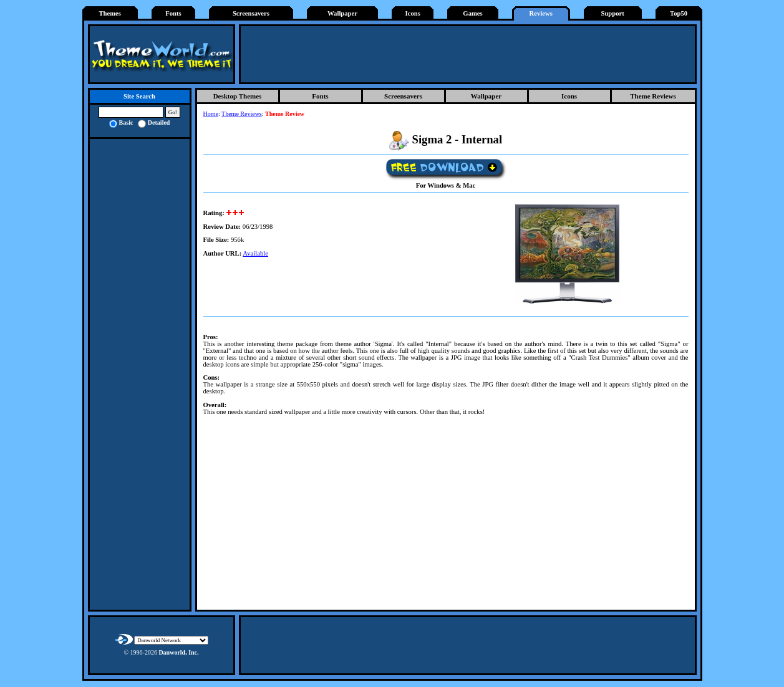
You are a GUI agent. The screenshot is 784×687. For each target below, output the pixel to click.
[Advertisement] (468, 54)
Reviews (541, 13)
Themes (110, 13)
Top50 (679, 13)
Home (211, 114)
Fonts (173, 13)
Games (472, 13)
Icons (413, 13)
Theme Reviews (653, 96)
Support (612, 13)
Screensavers (251, 13)
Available (255, 253)
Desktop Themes (238, 96)
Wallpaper (342, 13)
